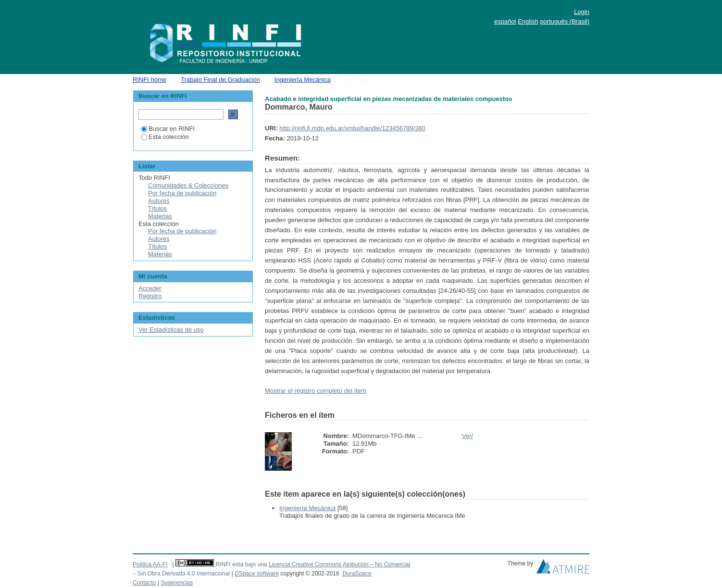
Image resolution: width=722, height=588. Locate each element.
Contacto (144, 583)
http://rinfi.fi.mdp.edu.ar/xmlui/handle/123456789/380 (352, 128)
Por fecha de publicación (182, 193)
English (528, 21)
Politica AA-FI (150, 564)
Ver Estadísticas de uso (171, 330)
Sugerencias (177, 583)
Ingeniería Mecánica (303, 80)
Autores (159, 201)
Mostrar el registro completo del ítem (316, 391)
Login (582, 12)
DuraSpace (357, 574)
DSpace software (257, 574)
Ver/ (467, 436)
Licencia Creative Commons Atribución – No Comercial (339, 564)
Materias (160, 216)
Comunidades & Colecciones (188, 185)
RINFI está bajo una (241, 564)
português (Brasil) (565, 21)
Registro (150, 296)
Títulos (157, 208)
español (505, 21)
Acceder (150, 288)
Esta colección (165, 137)
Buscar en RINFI (168, 129)
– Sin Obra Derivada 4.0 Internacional (181, 574)
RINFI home (149, 80)
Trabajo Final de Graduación (220, 80)
